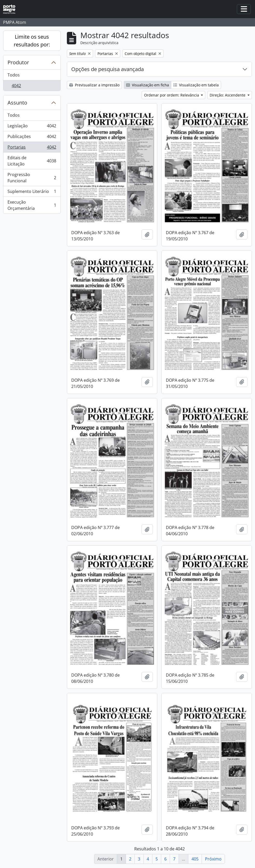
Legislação (32, 127)
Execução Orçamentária (32, 205)
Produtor (18, 62)
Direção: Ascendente (228, 95)
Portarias (32, 148)
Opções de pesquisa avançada (108, 69)
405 (195, 859)
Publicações (32, 138)
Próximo (213, 859)
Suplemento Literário (32, 193)
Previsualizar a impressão (94, 85)
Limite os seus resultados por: (32, 41)
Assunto (17, 103)
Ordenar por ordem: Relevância (172, 95)
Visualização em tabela (196, 85)
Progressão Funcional (32, 178)
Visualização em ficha (148, 85)
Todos (14, 75)
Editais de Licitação (32, 161)
